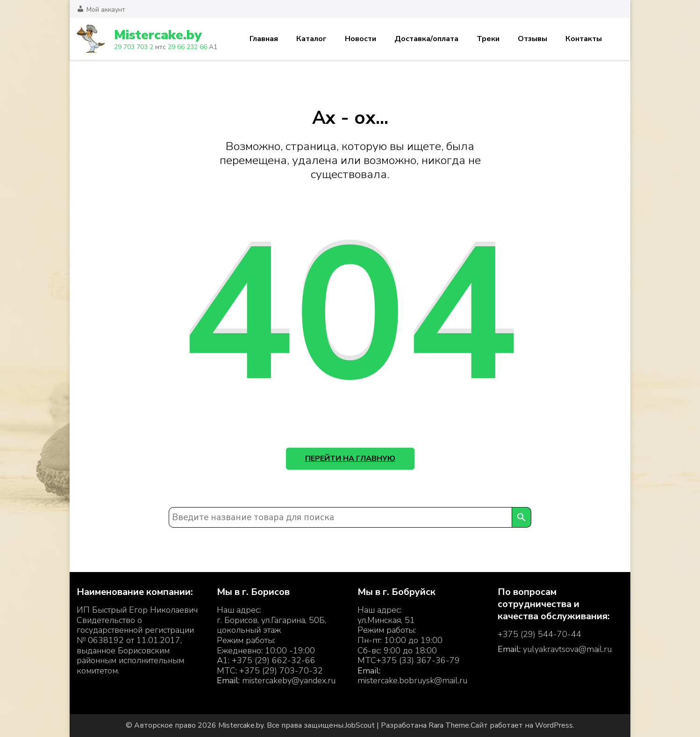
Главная (264, 39)
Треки (488, 39)
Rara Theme (449, 725)
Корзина (618, 39)
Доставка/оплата (426, 39)
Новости (361, 39)
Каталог (311, 39)
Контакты (584, 39)
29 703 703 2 (134, 47)
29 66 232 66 (187, 47)
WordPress (554, 725)
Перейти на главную (350, 458)
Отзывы (532, 39)
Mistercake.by (158, 35)
